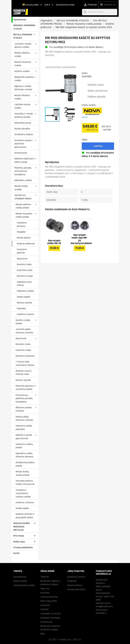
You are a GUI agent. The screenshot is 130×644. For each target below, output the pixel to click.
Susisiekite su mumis (51, 614)
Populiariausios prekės (24, 585)
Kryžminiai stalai (25, 270)
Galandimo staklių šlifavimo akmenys (25, 455)
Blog (43, 634)
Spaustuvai (22, 259)
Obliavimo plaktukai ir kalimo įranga (24, 160)
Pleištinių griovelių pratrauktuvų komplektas (23, 171)
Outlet (16, 553)
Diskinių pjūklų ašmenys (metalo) (24, 418)
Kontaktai (45, 605)
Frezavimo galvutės (22, 251)
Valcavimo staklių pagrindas (24, 427)
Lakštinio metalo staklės (22, 106)
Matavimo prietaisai (25, 356)
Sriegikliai (21, 232)
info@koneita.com (104, 606)
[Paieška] (100, 12)
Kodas (85, 73)
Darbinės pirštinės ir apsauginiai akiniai (25, 516)
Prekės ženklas (89, 105)
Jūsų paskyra (76, 571)
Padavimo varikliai (25, 291)
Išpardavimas (20, 20)
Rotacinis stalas (24, 264)
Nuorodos (45, 593)
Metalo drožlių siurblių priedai (22, 473)
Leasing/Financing (49, 597)
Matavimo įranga (25, 276)
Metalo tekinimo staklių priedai (23, 206)
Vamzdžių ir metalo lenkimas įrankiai (24, 115)
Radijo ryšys (19, 542)
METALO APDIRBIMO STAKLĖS (23, 36)
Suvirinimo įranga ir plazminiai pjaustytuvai (24, 144)
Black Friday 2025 (49, 601)
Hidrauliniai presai (23, 123)
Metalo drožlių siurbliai (21, 188)
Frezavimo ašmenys (22, 224)
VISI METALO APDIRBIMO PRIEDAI (23, 197)
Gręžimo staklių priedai (23, 322)
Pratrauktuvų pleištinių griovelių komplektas (24, 398)
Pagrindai (21, 308)
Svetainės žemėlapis (50, 618)
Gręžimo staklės (22, 71)
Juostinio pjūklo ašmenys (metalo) (24, 331)
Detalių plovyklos (22, 129)
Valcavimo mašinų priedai (24, 446)
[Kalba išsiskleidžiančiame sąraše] (33, 5)
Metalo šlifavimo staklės (22, 97)
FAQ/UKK (45, 609)
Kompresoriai (21, 153)
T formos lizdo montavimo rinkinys (25, 363)
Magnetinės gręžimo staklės (24, 79)
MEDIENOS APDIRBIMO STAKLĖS (24, 27)
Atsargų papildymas (23, 547)
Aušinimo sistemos (25, 502)
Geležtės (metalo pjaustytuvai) (24, 437)
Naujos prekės (20, 581)
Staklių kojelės (24, 297)
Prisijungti (72, 581)
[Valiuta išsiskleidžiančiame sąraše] (49, 5)
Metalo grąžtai (24, 238)
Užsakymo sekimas (76, 577)
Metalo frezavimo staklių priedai (24, 215)
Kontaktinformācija (65, 5)
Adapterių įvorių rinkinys (24, 284)
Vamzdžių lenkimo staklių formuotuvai (25, 483)
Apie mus (45, 589)
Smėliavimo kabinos (24, 134)
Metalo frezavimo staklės (23, 64)
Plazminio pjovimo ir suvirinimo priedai (25, 388)
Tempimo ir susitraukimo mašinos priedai (23, 493)
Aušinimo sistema (25, 314)
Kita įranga (19, 536)
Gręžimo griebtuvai (26, 244)
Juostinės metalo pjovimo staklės (23, 45)
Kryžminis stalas (23, 350)
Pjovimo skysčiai (24, 303)
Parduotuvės (47, 622)
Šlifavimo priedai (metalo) (24, 409)
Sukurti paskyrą (75, 585)
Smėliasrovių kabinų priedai (25, 464)
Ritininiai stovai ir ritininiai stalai (24, 373)
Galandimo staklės (23, 180)
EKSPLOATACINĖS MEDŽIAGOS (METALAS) (22, 527)
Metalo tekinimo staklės (22, 55)
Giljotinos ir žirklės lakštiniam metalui (23, 88)
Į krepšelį (98, 146)
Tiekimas (45, 577)
